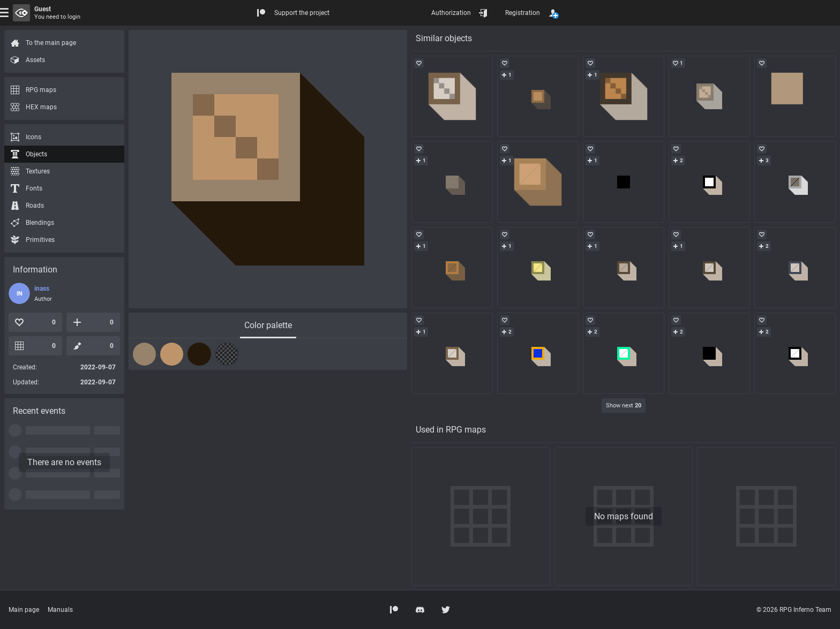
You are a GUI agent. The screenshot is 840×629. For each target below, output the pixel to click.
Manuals (60, 610)
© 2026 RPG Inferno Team (794, 610)
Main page (24, 610)
